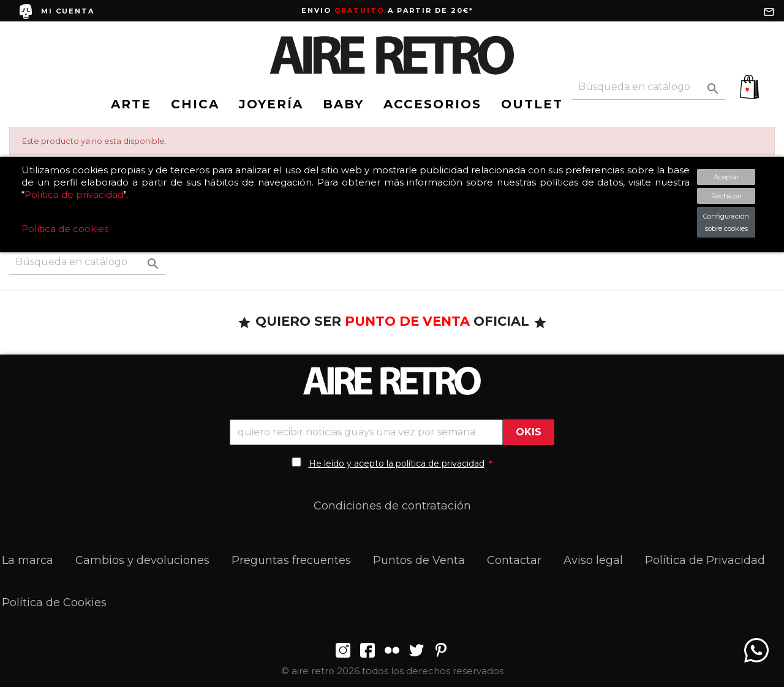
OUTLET (532, 104)
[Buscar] (649, 87)
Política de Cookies (54, 603)
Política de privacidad (74, 194)
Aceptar (726, 177)
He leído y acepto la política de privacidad (397, 464)
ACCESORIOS (432, 104)
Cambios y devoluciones (142, 560)
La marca (28, 560)
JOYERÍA (271, 104)
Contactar (514, 560)
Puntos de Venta (419, 560)
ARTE (131, 104)
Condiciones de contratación (392, 506)
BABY (343, 104)
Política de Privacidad (705, 560)
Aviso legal (593, 560)
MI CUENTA (68, 11)
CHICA (195, 104)
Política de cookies (65, 229)
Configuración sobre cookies (726, 222)
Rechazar (726, 196)
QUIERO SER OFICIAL (392, 321)
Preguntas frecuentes (291, 560)
